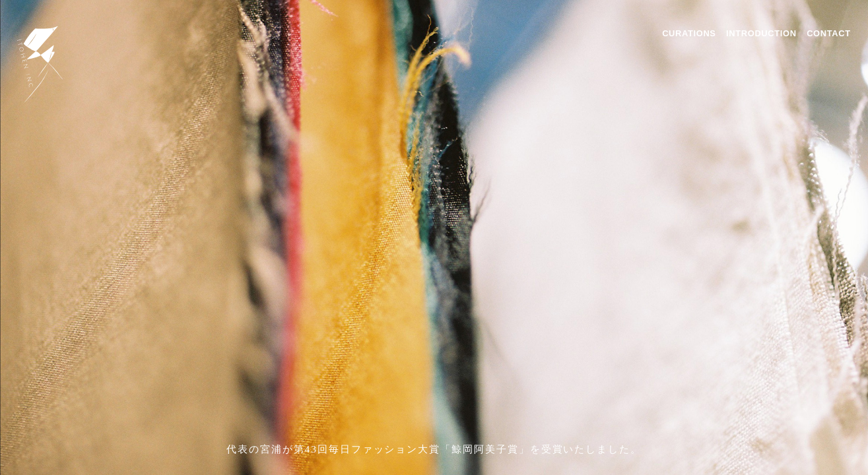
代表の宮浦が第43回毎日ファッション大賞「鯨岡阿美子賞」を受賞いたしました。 (434, 449)
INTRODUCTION (761, 33)
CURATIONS (689, 33)
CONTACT (829, 33)
